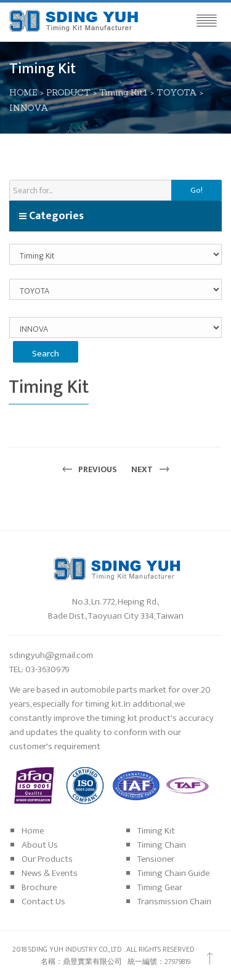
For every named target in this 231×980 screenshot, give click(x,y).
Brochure (39, 887)
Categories (51, 216)
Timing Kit (156, 831)
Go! (197, 190)
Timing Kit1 (124, 92)
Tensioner (156, 859)
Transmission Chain (174, 902)
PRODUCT (68, 92)
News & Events (50, 873)
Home (33, 831)
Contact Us (43, 902)
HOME (23, 92)
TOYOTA (177, 92)
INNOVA (29, 108)
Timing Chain (162, 845)
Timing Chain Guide (173, 873)
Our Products (47, 859)
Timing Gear (160, 887)
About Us (40, 845)
